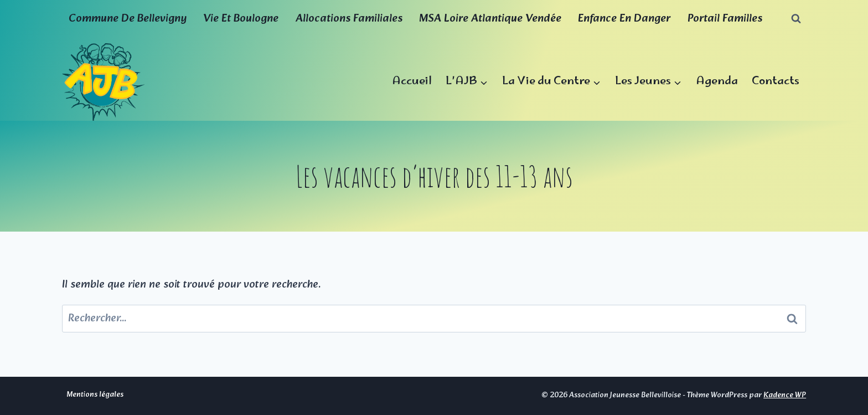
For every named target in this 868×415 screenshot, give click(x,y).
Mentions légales (95, 395)
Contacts (776, 82)
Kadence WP (785, 395)
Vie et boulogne (241, 19)
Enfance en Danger (624, 19)
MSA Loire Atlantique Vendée (490, 19)
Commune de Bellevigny (128, 19)
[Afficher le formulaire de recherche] (796, 19)
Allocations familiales (349, 19)
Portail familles (725, 19)
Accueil (412, 82)
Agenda (717, 82)
